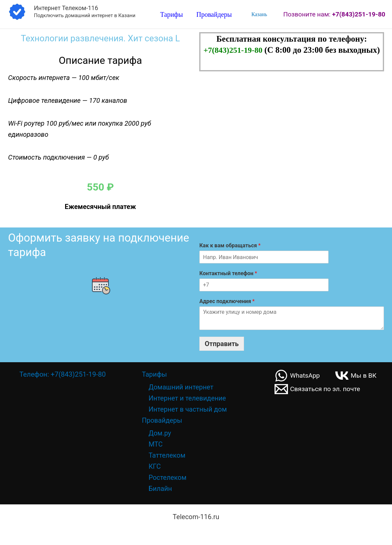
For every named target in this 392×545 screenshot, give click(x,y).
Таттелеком (167, 455)
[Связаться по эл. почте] (319, 389)
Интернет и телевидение (187, 398)
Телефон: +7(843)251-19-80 (63, 374)
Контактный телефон (228, 273)
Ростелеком (168, 477)
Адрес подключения (227, 301)
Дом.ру (160, 433)
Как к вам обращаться (230, 245)
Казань (259, 14)
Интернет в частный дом (188, 409)
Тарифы (171, 15)
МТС (156, 444)
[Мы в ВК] (357, 376)
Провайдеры (214, 15)
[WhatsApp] (298, 376)
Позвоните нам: (334, 14)
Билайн (160, 489)
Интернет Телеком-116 (66, 8)
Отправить (222, 344)
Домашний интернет (181, 387)
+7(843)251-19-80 (234, 50)
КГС (155, 466)
